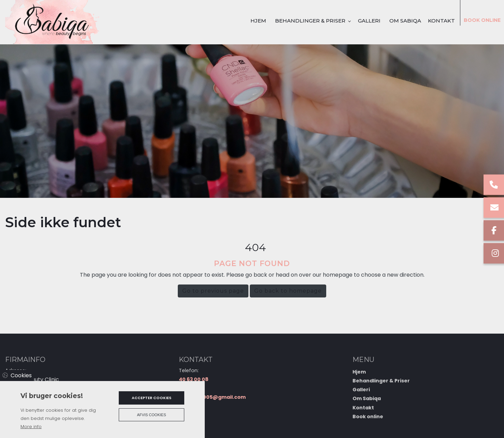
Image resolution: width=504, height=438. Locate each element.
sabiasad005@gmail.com (212, 397)
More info (31, 427)
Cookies (21, 375)
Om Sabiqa (367, 398)
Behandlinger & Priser (381, 381)
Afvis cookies (152, 415)
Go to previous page (213, 291)
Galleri (361, 390)
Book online (368, 417)
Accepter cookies (152, 398)
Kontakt (363, 408)
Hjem (359, 372)
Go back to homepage (288, 291)
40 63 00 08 (194, 379)
